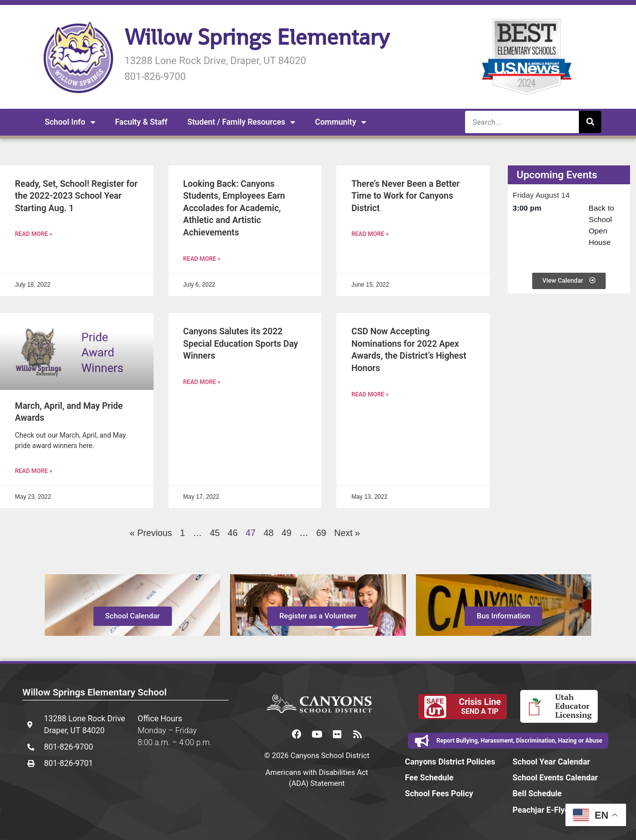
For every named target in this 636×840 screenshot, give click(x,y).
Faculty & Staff (141, 122)
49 (286, 533)
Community (341, 122)
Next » (347, 533)
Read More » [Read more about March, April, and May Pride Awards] (34, 471)
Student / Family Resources (241, 122)
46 (233, 533)
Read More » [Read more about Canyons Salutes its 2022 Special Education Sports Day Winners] (202, 382)
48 (268, 533)
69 (321, 533)
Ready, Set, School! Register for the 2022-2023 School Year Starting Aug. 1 (76, 196)
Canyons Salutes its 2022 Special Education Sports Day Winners (241, 344)
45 (215, 533)
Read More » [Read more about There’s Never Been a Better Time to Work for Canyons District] (370, 234)
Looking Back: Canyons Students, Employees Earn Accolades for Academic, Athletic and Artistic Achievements (234, 208)
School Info (70, 122)
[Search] (590, 122)
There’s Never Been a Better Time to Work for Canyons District (405, 196)
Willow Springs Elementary (257, 37)
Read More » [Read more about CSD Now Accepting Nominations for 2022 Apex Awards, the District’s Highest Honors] (370, 394)
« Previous (151, 533)
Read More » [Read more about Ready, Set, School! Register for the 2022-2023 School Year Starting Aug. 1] (34, 234)
